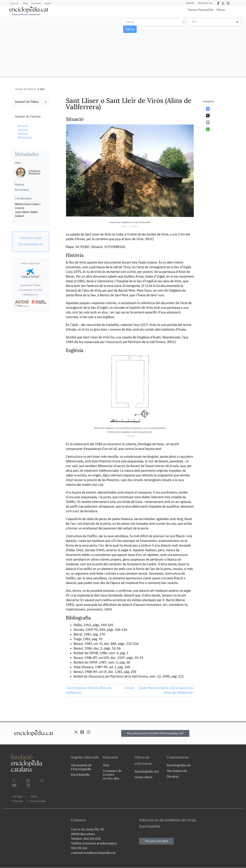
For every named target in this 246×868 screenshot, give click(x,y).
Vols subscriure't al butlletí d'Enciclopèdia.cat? (155, 733)
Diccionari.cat (205, 3)
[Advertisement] (62, 46)
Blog (25, 3)
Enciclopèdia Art (147, 771)
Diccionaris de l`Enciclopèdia (81, 767)
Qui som (15, 3)
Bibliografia (25, 137)
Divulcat (190, 3)
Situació (23, 126)
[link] (31, 102)
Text (106, 765)
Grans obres (144, 777)
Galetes (34, 796)
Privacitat (18, 801)
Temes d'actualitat (200, 10)
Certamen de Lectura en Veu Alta (112, 774)
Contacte (36, 3)
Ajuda (48, 3)
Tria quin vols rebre (156, 841)
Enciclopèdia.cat (179, 765)
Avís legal (18, 796)
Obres (221, 10)
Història (23, 130)
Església (23, 134)
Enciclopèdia (80, 774)
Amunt (130, 688)
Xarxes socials (38, 801)
